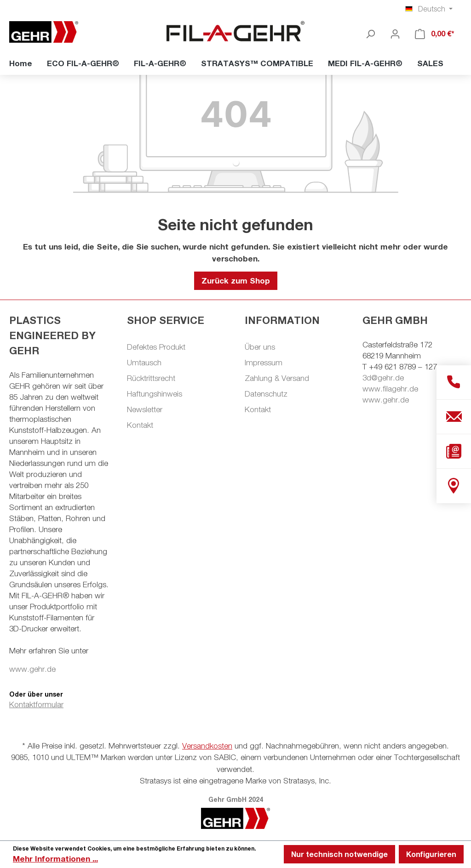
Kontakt (140, 425)
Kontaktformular (36, 704)
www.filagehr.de (390, 389)
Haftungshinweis (155, 394)
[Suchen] (370, 34)
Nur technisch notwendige (339, 854)
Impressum (264, 363)
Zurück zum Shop (236, 281)
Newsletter (145, 409)
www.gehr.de (32, 669)
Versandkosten (207, 746)
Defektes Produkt (156, 347)
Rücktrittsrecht (151, 378)
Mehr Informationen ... (55, 859)
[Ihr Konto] (395, 34)
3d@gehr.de (383, 378)
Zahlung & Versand (277, 378)
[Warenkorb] (435, 34)
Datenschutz (266, 394)
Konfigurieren (431, 854)
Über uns (260, 347)
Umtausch (144, 363)
